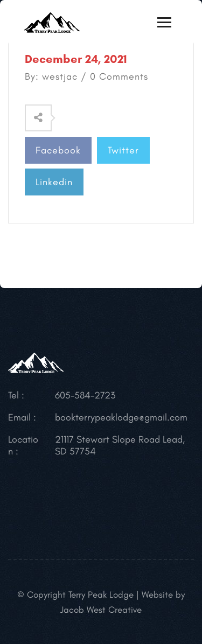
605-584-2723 (85, 395)
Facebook (58, 150)
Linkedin (54, 182)
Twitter (123, 150)
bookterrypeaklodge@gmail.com (121, 417)
